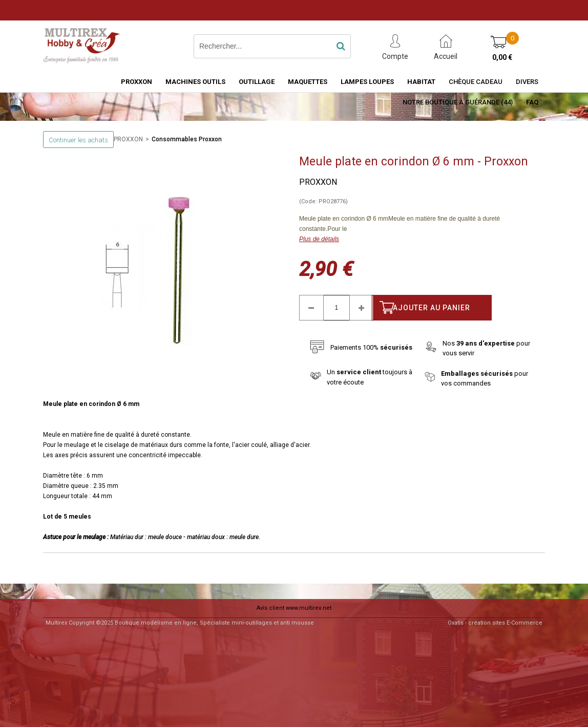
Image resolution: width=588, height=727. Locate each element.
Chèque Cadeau (476, 82)
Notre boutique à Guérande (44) (458, 102)
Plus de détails (319, 239)
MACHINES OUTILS (195, 82)
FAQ (532, 102)
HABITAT (421, 82)
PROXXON (136, 82)
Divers (527, 82)
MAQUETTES (308, 82)
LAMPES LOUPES (367, 82)
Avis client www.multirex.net (294, 608)
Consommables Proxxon (187, 139)
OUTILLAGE (257, 82)
